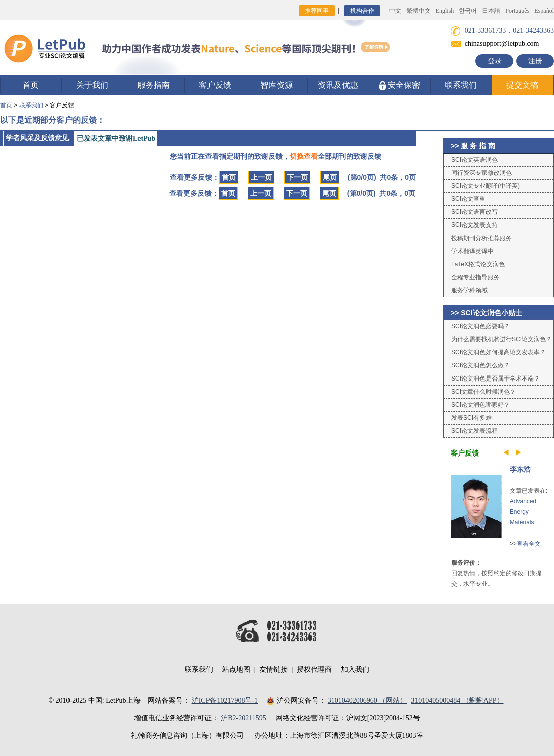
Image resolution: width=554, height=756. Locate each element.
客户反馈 (215, 85)
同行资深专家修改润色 (481, 173)
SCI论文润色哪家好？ (480, 405)
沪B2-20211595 (243, 718)
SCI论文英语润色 (474, 160)
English (445, 11)
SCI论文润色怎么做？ (480, 365)
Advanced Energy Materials (523, 512)
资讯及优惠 (338, 85)
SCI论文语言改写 (474, 212)
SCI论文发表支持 (474, 225)
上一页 (261, 177)
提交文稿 (522, 85)
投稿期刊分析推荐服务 (481, 238)
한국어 (468, 11)
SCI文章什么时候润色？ (483, 392)
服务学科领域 (469, 290)
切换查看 (304, 156)
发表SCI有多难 (471, 418)
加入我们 (355, 670)
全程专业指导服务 (475, 277)
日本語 (491, 11)
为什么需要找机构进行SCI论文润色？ (502, 339)
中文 (395, 11)
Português (517, 11)
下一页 (297, 177)
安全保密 (400, 85)
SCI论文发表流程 (474, 431)
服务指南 (154, 85)
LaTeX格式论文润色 (478, 264)
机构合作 (362, 11)
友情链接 (273, 670)
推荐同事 (317, 11)
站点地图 (236, 670)
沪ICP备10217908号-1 (225, 700)
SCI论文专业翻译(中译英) (486, 186)
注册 (535, 61)
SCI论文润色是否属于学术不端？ (496, 379)
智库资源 (276, 85)
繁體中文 (419, 11)
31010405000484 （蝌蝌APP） (457, 700)
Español (544, 11)
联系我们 (461, 85)
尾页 (330, 177)
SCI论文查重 (468, 199)
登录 (495, 61)
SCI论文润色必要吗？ (480, 326)
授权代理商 (314, 670)
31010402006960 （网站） (368, 700)
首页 (31, 85)
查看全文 (529, 544)
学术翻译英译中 (472, 251)
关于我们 (92, 85)
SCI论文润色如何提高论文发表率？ (499, 352)
